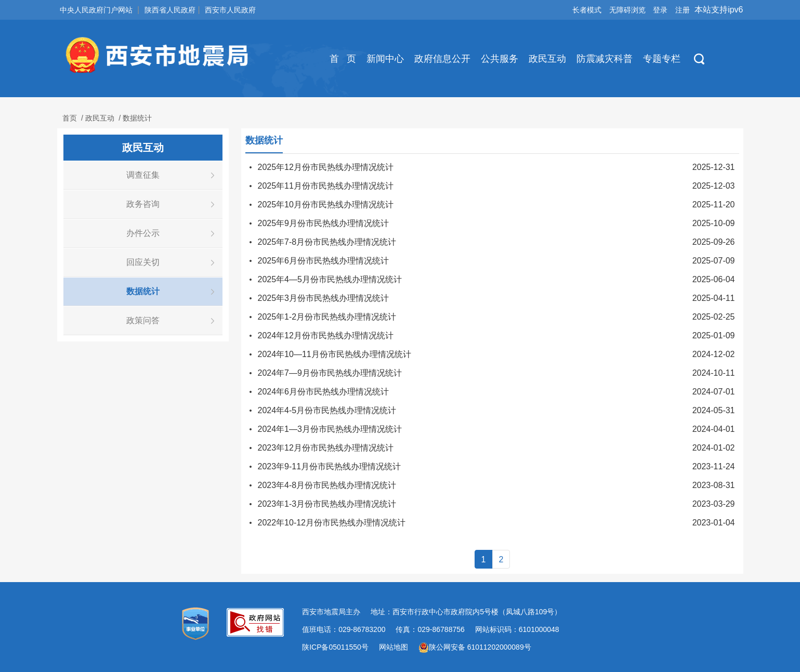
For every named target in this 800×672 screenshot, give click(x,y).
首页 (70, 118)
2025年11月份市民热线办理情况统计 (326, 186)
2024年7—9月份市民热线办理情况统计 (330, 373)
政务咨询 (143, 204)
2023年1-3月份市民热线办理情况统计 (327, 504)
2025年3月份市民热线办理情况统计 (324, 298)
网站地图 (394, 647)
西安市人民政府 (230, 10)
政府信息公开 (442, 59)
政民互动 (547, 59)
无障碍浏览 (627, 10)
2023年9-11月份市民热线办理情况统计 (330, 466)
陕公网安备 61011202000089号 (475, 647)
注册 (683, 10)
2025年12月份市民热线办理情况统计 (326, 167)
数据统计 (137, 118)
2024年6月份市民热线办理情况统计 (324, 392)
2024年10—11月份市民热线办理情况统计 (335, 354)
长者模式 (587, 10)
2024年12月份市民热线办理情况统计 (326, 335)
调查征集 (143, 175)
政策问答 (143, 320)
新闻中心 (385, 59)
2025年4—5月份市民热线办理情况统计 (330, 279)
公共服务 (500, 59)
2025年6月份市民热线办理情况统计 (324, 261)
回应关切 (143, 262)
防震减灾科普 (605, 59)
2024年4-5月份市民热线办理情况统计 (327, 410)
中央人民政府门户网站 (96, 10)
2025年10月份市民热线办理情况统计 (326, 205)
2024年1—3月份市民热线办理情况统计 (330, 429)
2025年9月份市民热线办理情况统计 (324, 223)
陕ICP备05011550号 (335, 647)
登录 (660, 10)
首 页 (343, 59)
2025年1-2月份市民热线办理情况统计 (327, 317)
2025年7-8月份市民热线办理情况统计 (327, 242)
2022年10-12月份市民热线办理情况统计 (332, 523)
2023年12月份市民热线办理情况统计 (326, 448)
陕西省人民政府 (170, 10)
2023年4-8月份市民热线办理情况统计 (327, 485)
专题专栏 (662, 59)
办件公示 (143, 233)
